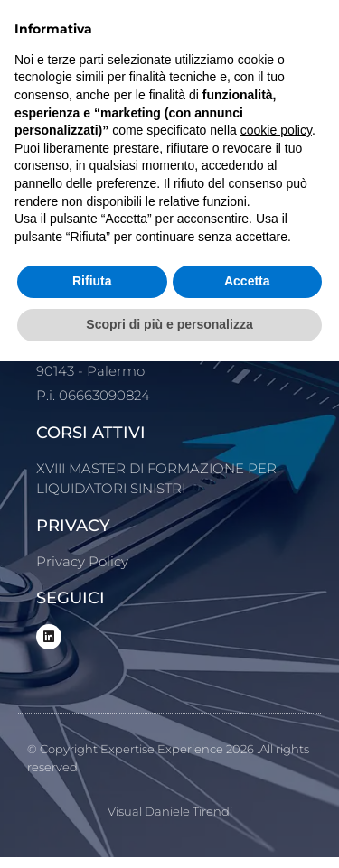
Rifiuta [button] (92, 281)
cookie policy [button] (276, 130)
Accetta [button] (247, 281)
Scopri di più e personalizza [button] (169, 324)
